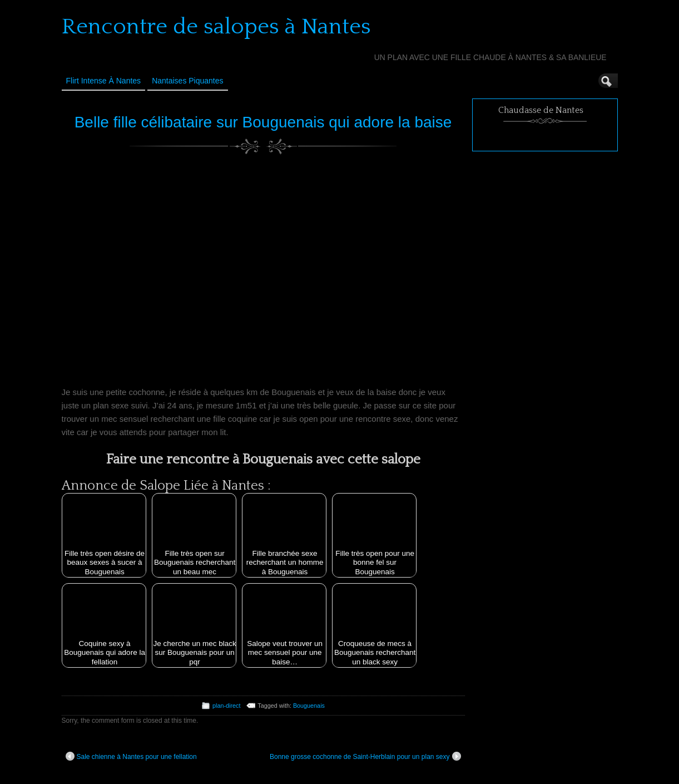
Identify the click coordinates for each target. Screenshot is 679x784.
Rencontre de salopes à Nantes (216, 27)
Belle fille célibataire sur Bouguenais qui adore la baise (263, 122)
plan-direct (226, 706)
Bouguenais (309, 706)
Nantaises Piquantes (187, 81)
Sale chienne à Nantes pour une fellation (131, 756)
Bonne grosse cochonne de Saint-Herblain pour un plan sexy (365, 756)
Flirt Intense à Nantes (104, 81)
